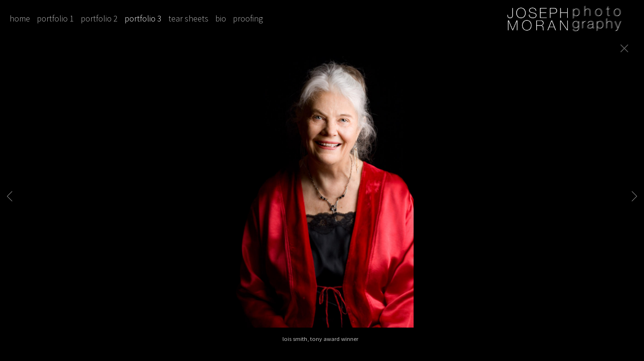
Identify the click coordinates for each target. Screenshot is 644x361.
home (20, 18)
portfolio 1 (55, 18)
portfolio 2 (99, 18)
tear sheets (188, 18)
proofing (248, 18)
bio (221, 18)
